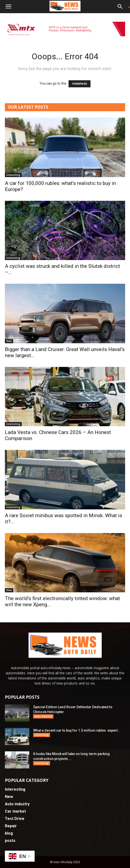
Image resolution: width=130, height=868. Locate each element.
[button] (8, 7)
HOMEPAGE (80, 84)
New (9, 341)
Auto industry (43, 716)
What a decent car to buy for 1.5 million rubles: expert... (77, 730)
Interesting (13, 175)
